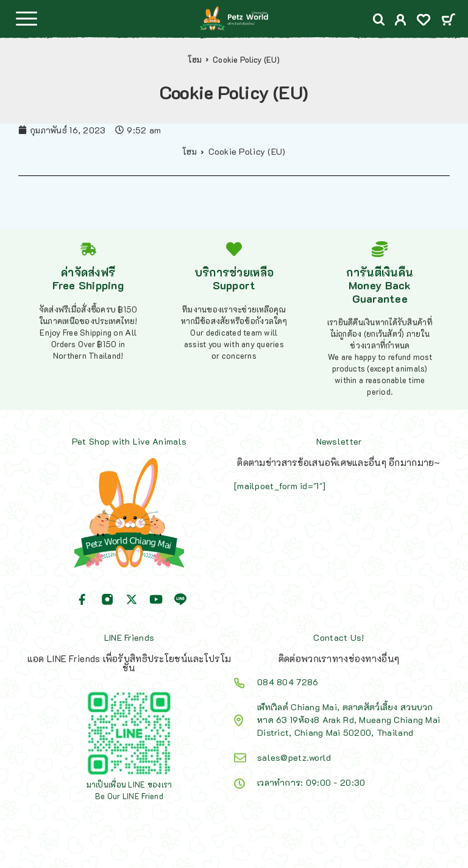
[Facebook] (82, 599)
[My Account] (401, 21)
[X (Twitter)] (132, 599)
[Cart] (448, 20)
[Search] (379, 20)
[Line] (180, 599)
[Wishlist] (424, 21)
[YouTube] (156, 599)
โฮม (195, 60)
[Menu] (26, 18)
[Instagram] (107, 599)
